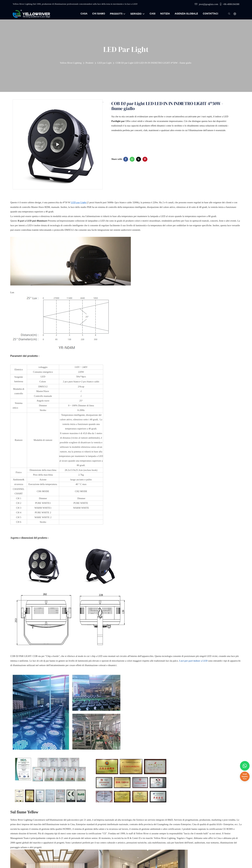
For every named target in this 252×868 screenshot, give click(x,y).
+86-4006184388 (229, 4)
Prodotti (90, 63)
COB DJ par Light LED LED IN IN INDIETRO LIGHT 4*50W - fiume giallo (153, 63)
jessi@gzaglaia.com (207, 4)
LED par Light (104, 63)
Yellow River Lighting (71, 63)
